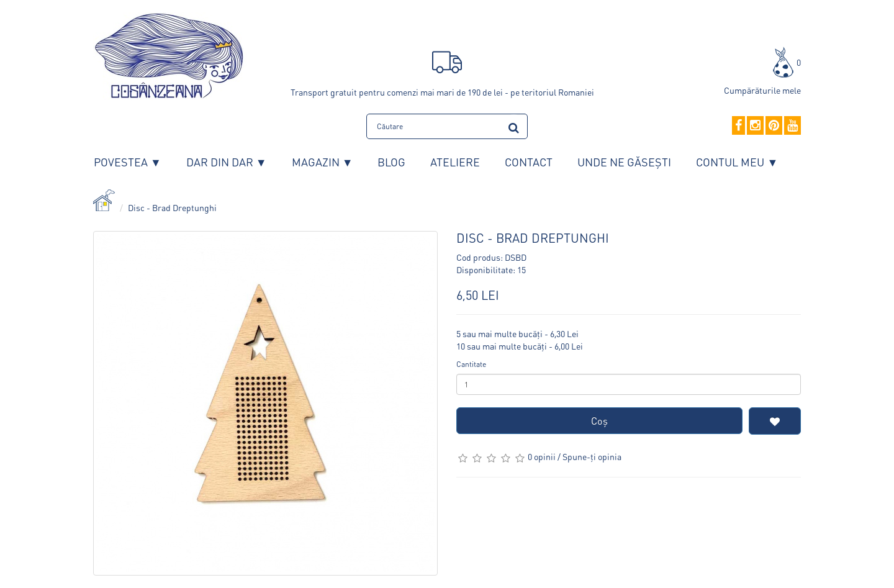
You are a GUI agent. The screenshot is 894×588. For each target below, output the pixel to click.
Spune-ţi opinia (592, 456)
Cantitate (471, 364)
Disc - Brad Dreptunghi (172, 207)
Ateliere (455, 162)
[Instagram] (755, 126)
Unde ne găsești (624, 162)
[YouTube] (792, 126)
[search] (514, 126)
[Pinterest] (774, 126)
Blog (391, 162)
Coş (599, 421)
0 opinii (542, 456)
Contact (529, 162)
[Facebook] (738, 126)
